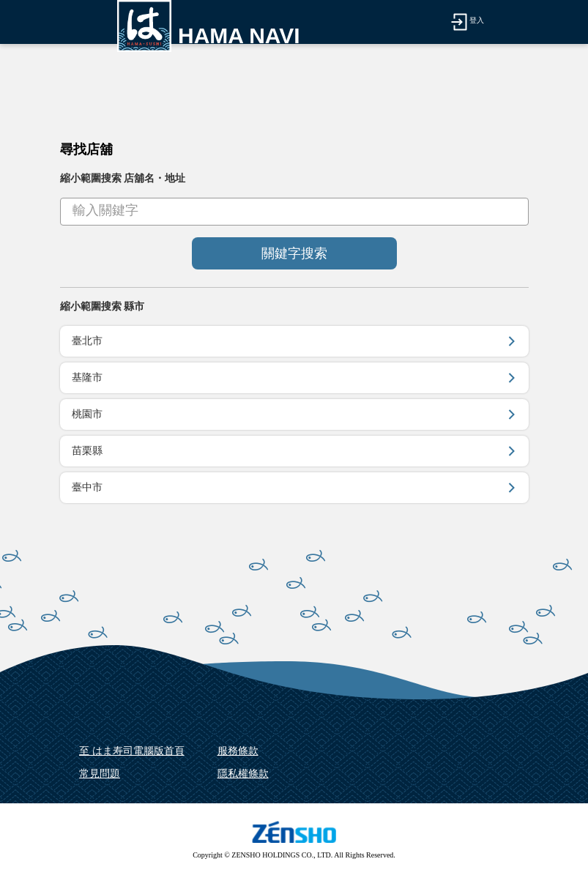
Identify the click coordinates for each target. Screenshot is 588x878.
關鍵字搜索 (294, 253)
